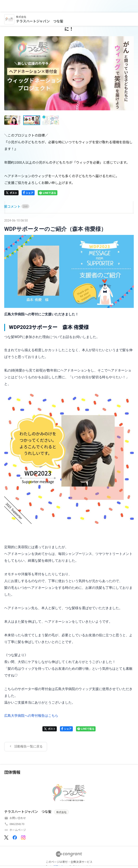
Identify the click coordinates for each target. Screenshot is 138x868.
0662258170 (17, 811)
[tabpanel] (69, 472)
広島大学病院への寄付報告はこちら (31, 703)
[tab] (9, 194)
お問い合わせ (18, 805)
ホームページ (18, 817)
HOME (9, 194)
